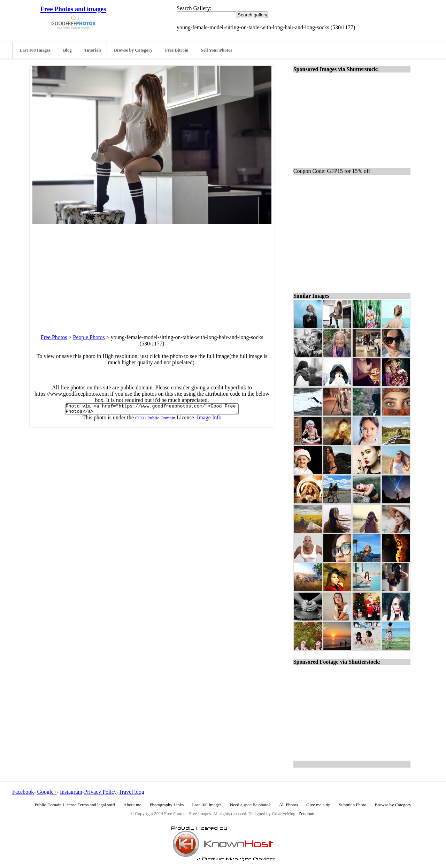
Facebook (23, 792)
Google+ (47, 792)
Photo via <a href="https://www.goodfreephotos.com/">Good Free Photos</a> (152, 410)
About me (133, 805)
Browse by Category (133, 50)
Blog (67, 50)
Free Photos (54, 337)
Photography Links (167, 805)
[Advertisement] (152, 273)
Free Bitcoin (177, 50)
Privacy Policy (100, 792)
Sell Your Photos (217, 50)
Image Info (209, 420)
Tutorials (93, 50)
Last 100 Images (35, 50)
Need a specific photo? (250, 805)
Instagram (71, 792)
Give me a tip (318, 805)
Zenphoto (307, 814)
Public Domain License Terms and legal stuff (75, 805)
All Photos (289, 805)
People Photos (89, 337)
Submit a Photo (352, 805)
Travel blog (131, 792)
